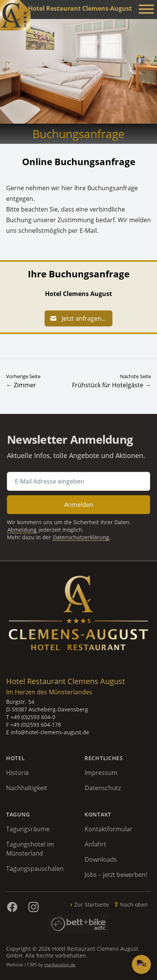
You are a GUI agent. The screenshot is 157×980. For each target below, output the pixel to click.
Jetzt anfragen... (78, 318)
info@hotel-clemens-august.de (50, 732)
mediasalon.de (60, 965)
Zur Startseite (92, 904)
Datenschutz (103, 788)
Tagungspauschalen (35, 869)
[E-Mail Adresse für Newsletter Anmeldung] (78, 482)
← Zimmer (21, 385)
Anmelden (78, 503)
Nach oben (134, 904)
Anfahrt (95, 844)
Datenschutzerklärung (81, 532)
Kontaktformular (109, 829)
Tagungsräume (28, 829)
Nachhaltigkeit (27, 788)
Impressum (101, 773)
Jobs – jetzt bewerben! (116, 875)
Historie (18, 773)
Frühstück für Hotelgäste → (111, 385)
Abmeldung (28, 525)
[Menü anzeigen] (146, 10)
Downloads (101, 859)
